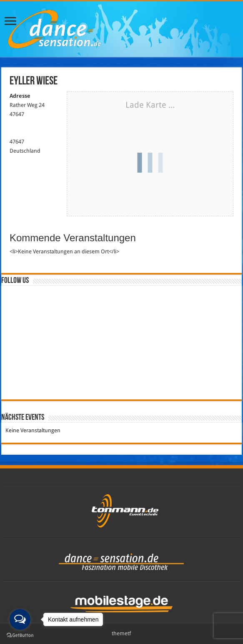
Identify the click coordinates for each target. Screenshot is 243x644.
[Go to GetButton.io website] (20, 635)
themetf (121, 633)
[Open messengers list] (20, 619)
